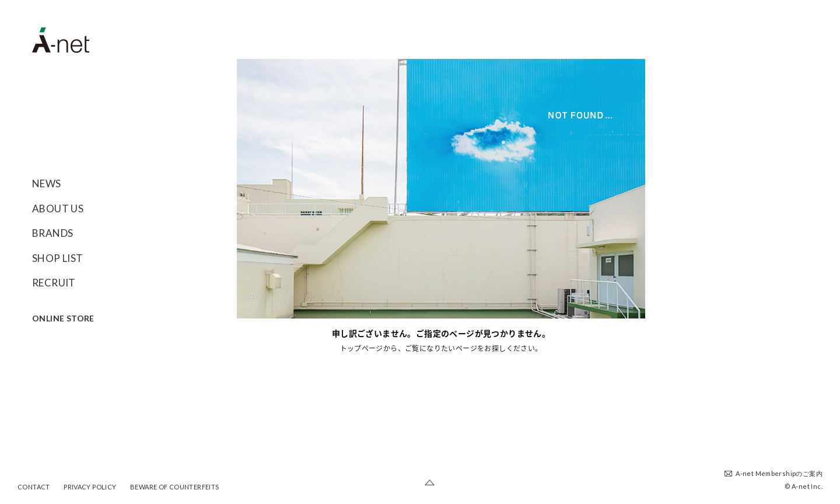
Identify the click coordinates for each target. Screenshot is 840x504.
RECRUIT (54, 283)
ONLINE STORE (63, 318)
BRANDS (52, 233)
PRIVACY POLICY (90, 487)
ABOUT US (58, 209)
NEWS (47, 183)
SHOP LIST (58, 258)
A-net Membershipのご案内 (779, 473)
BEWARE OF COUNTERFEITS (175, 487)
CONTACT (34, 487)
